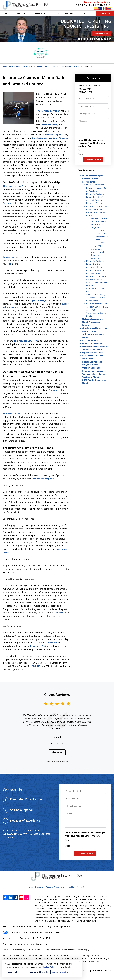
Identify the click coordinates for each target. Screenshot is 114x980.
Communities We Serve (64, 13)
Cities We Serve (49, 124)
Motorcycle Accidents (92, 319)
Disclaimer (39, 887)
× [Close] (80, 962)
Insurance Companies (44, 479)
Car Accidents (28, 66)
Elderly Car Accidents (96, 209)
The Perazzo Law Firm (48, 111)
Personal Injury (15, 66)
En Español (88, 13)
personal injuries (41, 300)
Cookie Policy (36, 932)
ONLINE (36, 666)
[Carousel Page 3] (62, 744)
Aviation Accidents (91, 368)
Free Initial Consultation (98, 2)
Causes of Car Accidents (97, 206)
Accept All (13, 972)
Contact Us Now (101, 34)
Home (6, 13)
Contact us (9, 257)
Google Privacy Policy (54, 950)
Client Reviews (57, 695)
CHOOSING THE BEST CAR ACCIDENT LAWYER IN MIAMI (97, 282)
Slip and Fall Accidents (92, 353)
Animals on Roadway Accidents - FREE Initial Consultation (97, 298)
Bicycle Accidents (90, 340)
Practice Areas (39, 13)
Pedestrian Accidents (92, 343)
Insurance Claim (39, 646)
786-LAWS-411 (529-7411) (94, 5)
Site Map (71, 887)
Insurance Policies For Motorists (48, 66)
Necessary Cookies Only (36, 972)
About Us (21, 13)
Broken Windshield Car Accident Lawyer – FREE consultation (97, 307)
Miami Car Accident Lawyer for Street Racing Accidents (95, 264)
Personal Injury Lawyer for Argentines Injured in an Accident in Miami (95, 374)
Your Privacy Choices (15, 932)
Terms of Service (76, 950)
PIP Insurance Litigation (71, 66)
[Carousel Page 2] (57, 744)
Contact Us (105, 13)
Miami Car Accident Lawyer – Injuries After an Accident (97, 188)
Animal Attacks (59, 138)
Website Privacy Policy (56, 887)
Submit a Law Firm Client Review (57, 762)
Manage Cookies (52, 932)
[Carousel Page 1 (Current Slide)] (52, 744)
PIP (10, 264)
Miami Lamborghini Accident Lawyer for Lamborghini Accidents (97, 273)
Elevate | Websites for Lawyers (93, 970)
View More (57, 752)
